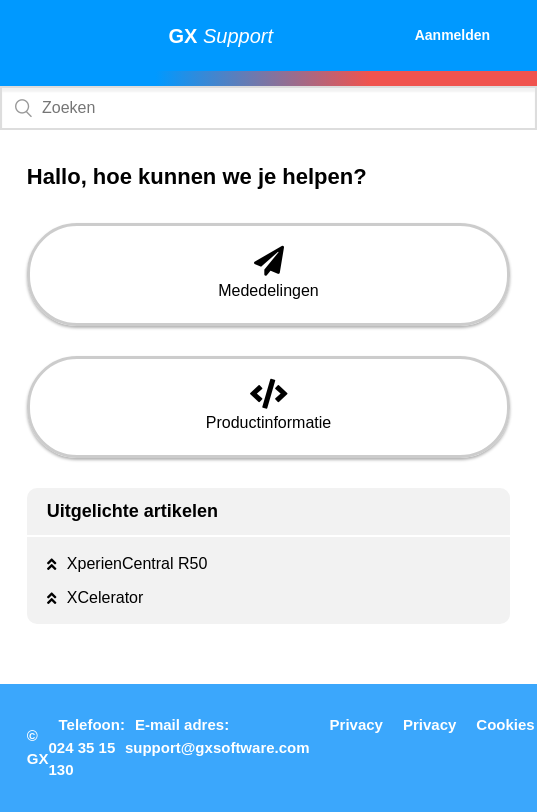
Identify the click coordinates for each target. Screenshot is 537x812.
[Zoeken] (268, 108)
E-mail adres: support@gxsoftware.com (217, 736)
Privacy (356, 724)
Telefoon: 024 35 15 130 (87, 747)
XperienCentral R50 (137, 563)
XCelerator (105, 597)
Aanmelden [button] (452, 35)
